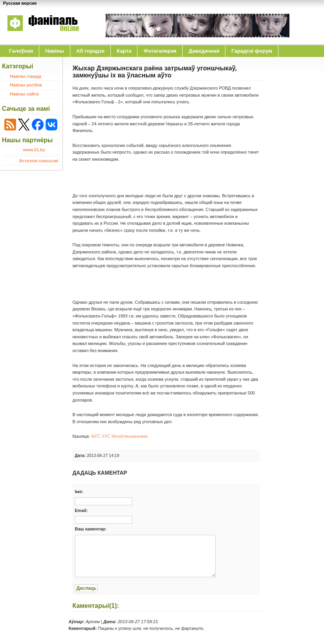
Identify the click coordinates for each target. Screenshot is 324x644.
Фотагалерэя (160, 51)
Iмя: (79, 492)
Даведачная (204, 51)
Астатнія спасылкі (39, 161)
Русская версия (20, 3)
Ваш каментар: (91, 529)
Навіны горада (26, 76)
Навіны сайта (24, 94)
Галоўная (21, 51)
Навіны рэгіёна (26, 85)
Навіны (55, 51)
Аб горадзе (90, 51)
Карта (124, 51)
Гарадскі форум (252, 51)
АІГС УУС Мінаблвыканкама (119, 436)
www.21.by (34, 150)
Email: (81, 510)
